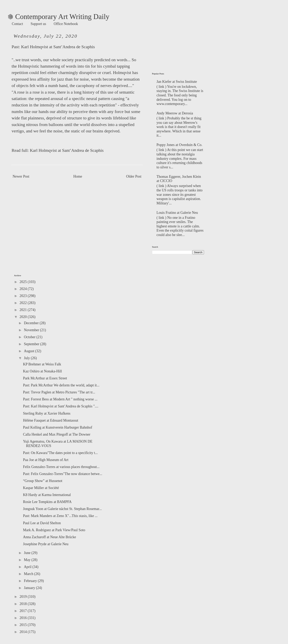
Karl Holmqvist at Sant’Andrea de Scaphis (58, 47)
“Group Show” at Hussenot (43, 481)
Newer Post (21, 176)
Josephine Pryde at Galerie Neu (46, 544)
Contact (17, 24)
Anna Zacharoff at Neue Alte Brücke (49, 537)
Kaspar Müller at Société (41, 488)
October (30, 337)
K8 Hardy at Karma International (47, 495)
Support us (38, 24)
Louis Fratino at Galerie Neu (177, 213)
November (32, 330)
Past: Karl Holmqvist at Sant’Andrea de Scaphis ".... (61, 406)
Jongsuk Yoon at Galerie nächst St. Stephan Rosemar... (62, 509)
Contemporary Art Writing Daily (59, 17)
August (29, 351)
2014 (24, 632)
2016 (24, 618)
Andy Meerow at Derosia (175, 113)
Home (78, 176)
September (32, 344)
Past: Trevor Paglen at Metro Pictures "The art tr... (59, 392)
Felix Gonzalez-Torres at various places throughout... (61, 467)
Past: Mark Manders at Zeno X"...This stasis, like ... (60, 516)
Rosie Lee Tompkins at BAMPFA (47, 502)
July (27, 358)
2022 (24, 303)
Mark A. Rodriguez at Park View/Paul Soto (54, 530)
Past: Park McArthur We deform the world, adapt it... (61, 385)
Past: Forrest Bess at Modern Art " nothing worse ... (60, 399)
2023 (24, 296)
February (31, 581)
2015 (24, 625)
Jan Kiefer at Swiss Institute (177, 82)
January (30, 588)
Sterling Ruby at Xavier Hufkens (47, 413)
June (28, 553)
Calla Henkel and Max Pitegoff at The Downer (57, 434)
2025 (24, 282)
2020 (24, 317)
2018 (24, 604)
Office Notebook (66, 24)
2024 (24, 289)
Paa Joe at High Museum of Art (46, 460)
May (28, 560)
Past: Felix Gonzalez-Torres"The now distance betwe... (63, 474)
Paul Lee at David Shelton (42, 523)
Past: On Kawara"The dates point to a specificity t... (60, 453)
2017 (24, 611)
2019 (24, 597)
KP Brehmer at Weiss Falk (42, 364)
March (29, 574)
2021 (24, 310)
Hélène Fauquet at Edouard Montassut (51, 420)
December (32, 323)
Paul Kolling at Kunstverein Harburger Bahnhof (58, 427)
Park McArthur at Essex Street (45, 378)
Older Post (134, 176)
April (28, 567)
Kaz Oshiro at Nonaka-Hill (42, 371)
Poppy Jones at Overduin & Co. (179, 145)
